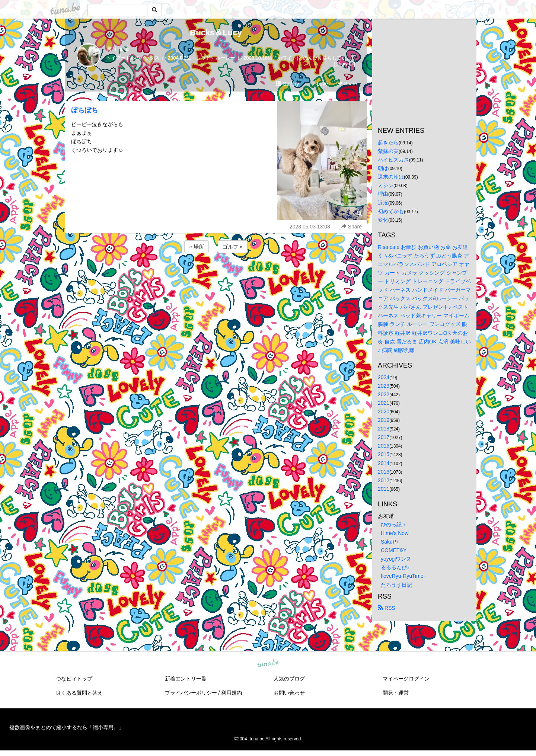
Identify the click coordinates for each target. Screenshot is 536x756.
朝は (383, 168)
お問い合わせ (289, 693)
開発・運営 (396, 693)
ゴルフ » (233, 247)
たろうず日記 (396, 585)
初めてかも (391, 211)
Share (347, 84)
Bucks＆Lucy (216, 33)
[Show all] (345, 64)
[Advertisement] (216, 275)
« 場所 (197, 247)
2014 (384, 463)
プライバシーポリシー (191, 693)
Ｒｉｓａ (118, 49)
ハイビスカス (393, 160)
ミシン (386, 185)
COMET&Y (394, 550)
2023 (384, 386)
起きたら (388, 142)
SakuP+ (390, 542)
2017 (384, 437)
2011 (384, 489)
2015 (384, 454)
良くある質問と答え (79, 693)
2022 (384, 394)
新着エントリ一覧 (186, 679)
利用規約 (232, 693)
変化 (383, 220)
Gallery (287, 84)
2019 (384, 420)
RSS (387, 608)
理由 (383, 194)
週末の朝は (391, 177)
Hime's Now (395, 533)
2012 (384, 480)
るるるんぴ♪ (395, 567)
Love (319, 84)
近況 (383, 203)
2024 (384, 377)
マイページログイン (406, 679)
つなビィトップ (74, 679)
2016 (384, 446)
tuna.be (268, 663)
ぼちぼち (84, 110)
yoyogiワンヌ (396, 559)
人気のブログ (289, 679)
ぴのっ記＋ (394, 525)
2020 (384, 411)
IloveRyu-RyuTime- (403, 576)
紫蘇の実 (388, 151)
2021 (384, 403)
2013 (384, 472)
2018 (384, 429)
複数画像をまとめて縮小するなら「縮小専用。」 (67, 727)
